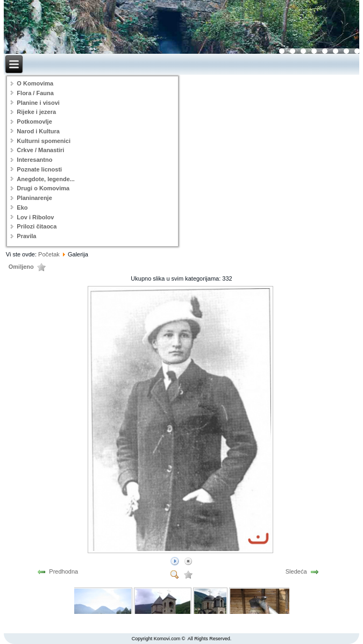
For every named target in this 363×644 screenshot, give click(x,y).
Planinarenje (34, 198)
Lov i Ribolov (35, 217)
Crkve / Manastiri (40, 150)
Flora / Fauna (35, 93)
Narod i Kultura (38, 131)
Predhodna (63, 571)
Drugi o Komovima (43, 188)
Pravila (26, 236)
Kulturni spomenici (44, 141)
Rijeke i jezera (36, 112)
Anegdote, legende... (46, 179)
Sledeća (296, 571)
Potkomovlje (34, 121)
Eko (22, 207)
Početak (49, 254)
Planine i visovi (38, 103)
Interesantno (34, 160)
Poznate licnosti (39, 169)
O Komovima (35, 83)
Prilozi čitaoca (37, 226)
